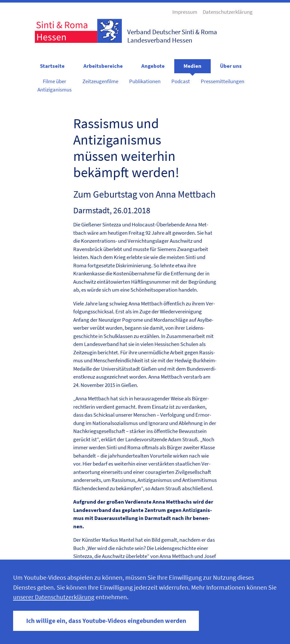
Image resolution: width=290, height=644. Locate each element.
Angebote (153, 66)
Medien (192, 66)
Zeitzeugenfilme (100, 81)
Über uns (231, 66)
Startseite (52, 66)
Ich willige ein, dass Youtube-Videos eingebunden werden (106, 621)
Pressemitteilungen (223, 81)
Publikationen (145, 81)
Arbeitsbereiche (103, 66)
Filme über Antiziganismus (55, 85)
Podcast (181, 81)
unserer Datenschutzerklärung (54, 597)
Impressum (185, 12)
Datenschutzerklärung (228, 12)
